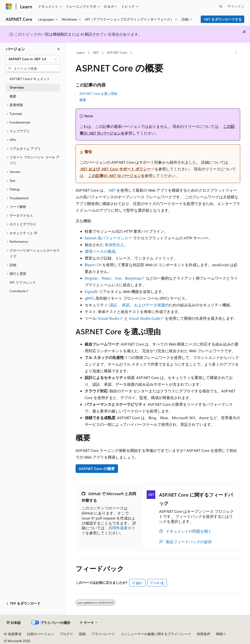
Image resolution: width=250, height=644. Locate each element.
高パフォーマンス (113, 238)
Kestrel (90, 238)
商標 (219, 634)
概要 (83, 100)
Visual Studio (109, 318)
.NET (96, 52)
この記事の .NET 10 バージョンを (117, 176)
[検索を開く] (221, 6)
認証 (113, 305)
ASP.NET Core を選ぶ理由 (98, 94)
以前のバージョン (40, 634)
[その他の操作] (236, 53)
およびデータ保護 (150, 305)
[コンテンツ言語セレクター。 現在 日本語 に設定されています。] (14, 623)
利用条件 (204, 634)
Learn (81, 52)
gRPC (89, 298)
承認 (126, 305)
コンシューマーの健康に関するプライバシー (154, 634)
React (106, 278)
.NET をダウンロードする (223, 19)
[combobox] (33, 59)
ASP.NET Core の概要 (97, 468)
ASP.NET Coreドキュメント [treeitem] (30, 79)
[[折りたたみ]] (59, 49)
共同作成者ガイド (108, 530)
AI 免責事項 (13, 634)
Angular (91, 278)
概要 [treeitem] (13, 96)
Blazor (90, 265)
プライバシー (101, 634)
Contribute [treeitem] (17, 291)
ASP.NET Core (117, 52)
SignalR (91, 291)
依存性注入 (114, 245)
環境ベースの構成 (100, 251)
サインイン (236, 6)
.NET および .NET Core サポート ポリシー (115, 169)
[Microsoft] (9, 6)
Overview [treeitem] (17, 87)
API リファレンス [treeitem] (23, 282)
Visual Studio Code (144, 318)
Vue (118, 278)
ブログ (65, 634)
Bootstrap (133, 278)
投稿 (82, 634)
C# (99, 265)
